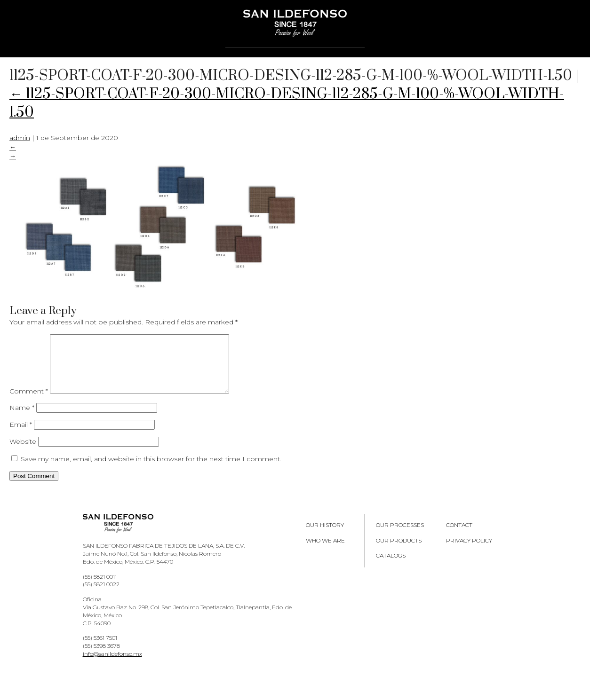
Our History (325, 536)
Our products (399, 552)
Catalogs (391, 567)
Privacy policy (469, 552)
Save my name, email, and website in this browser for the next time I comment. (151, 470)
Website (23, 453)
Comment (29, 402)
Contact (459, 536)
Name (22, 419)
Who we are (325, 552)
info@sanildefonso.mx (112, 665)
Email (21, 436)
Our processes (400, 536)
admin (20, 138)
